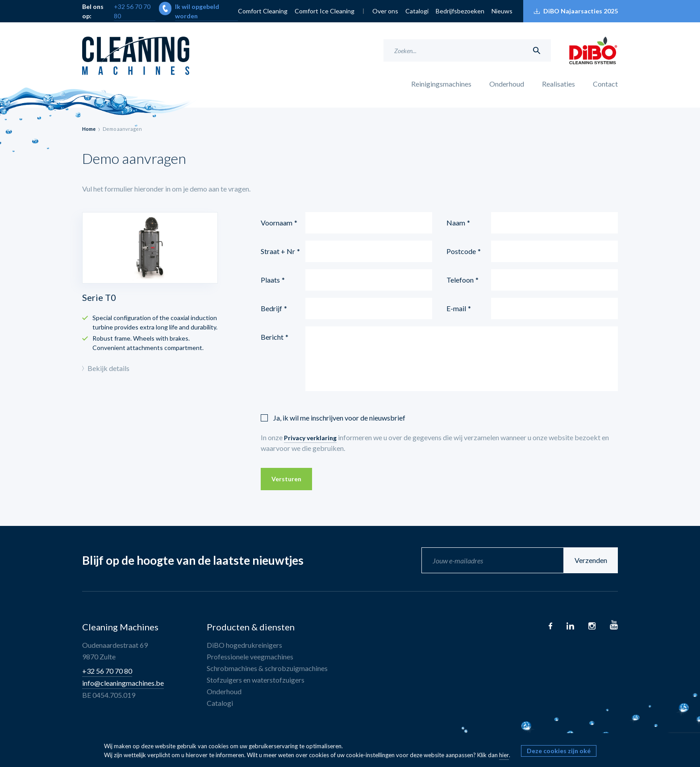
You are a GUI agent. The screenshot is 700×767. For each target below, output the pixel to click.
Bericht (272, 337)
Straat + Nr (278, 251)
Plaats (270, 280)
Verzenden (591, 560)
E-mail (456, 308)
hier (504, 755)
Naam (456, 223)
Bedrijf (271, 308)
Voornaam (277, 223)
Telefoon (460, 280)
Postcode (461, 251)
